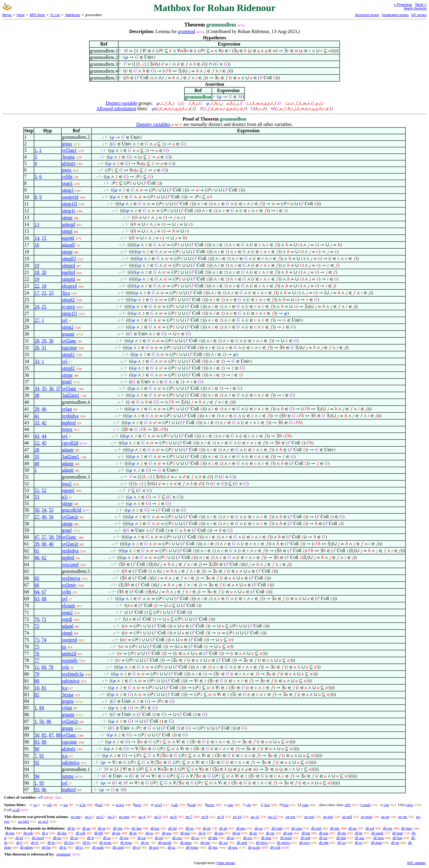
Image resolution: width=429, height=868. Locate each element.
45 (44, 443)
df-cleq (297, 828)
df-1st (223, 843)
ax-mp (76, 817)
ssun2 (67, 612)
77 (37, 660)
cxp (386, 805)
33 (37, 361)
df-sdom (26, 847)
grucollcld (72, 510)
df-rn (230, 838)
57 (44, 537)
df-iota (379, 838)
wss (267, 805)
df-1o (341, 843)
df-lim (341, 838)
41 (37, 416)
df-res (248, 838)
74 (44, 640)
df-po (57, 838)
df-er (358, 843)
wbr (347, 805)
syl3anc (69, 388)
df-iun (324, 833)
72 (37, 626)
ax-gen (124, 817)
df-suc (360, 838)
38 (37, 395)
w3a (83, 805)
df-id (19, 838)
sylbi (67, 592)
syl (65, 320)
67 (44, 592)
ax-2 (100, 817)
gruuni (68, 334)
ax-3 (111, 817)
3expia (68, 157)
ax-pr (385, 817)
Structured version (367, 15)
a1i (65, 497)
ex (64, 647)
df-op (270, 833)
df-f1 (35, 843)
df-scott (254, 847)
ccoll (16, 810)
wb (49, 805)
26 (37, 348)
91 (42, 756)
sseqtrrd (70, 640)
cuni (305, 805)
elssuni (69, 606)
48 (37, 463)
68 (44, 599)
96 (44, 790)
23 (51, 293)
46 (37, 558)
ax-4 (142, 817)
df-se (107, 838)
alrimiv (69, 163)
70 (37, 619)
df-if (202, 833)
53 (37, 497)
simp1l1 (70, 313)
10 (37, 688)
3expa (68, 695)
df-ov (145, 843)
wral (192, 805)
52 (44, 490)
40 (44, 409)
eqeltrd (69, 272)
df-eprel (38, 838)
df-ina (213, 847)
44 (44, 436)
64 (37, 592)
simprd (69, 265)
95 (42, 783)
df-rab (28, 833)
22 (37, 286)
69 (44, 667)
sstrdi (67, 619)
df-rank (98, 847)
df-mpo (186, 843)
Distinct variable (121, 103)
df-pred (286, 838)
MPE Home (37, 15)
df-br (359, 833)
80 (37, 681)
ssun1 (67, 183)
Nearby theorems (415, 8)
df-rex (388, 828)
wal (100, 805)
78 (51, 667)
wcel (158, 805)
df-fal (172, 828)
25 (44, 307)
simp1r (69, 211)
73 (37, 640)
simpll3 (69, 259)
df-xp (142, 838)
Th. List (55, 15)
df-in (133, 833)
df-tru (155, 828)
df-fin (46, 847)
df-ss (149, 833)
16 (37, 245)
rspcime (70, 348)
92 (37, 762)
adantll (69, 245)
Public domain (226, 863)
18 (37, 272)
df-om (205, 843)
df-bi (71, 828)
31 (44, 348)
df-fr (91, 838)
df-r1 (80, 847)
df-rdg (324, 843)
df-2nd (242, 843)
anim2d (69, 653)
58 (51, 537)
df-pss (167, 833)
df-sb (223, 828)
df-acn (154, 847)
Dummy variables (153, 124)
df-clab (277, 828)
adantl (68, 626)
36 (51, 388)
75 (37, 647)
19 (37, 265)
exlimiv (69, 585)
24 (37, 307)
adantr (68, 450)
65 (37, 578)
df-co (195, 838)
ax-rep (309, 817)
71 (44, 619)
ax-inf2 (24, 821)
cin (248, 805)
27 (37, 320)
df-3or (118, 828)
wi (35, 805)
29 (44, 341)
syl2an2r (70, 517)
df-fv (87, 843)
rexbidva (70, 416)
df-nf (206, 828)
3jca (66, 293)
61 (37, 551)
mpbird (69, 423)
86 (49, 721)
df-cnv (177, 838)
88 (58, 735)
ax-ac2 (43, 821)
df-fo (52, 843)
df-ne (352, 828)
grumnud (187, 31)
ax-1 (89, 817)
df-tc (63, 847)
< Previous (403, 5)
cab (175, 805)
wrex (211, 805)
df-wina (192, 847)
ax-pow (367, 817)
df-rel (159, 838)
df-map (377, 843)
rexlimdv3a (73, 674)
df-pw (219, 833)
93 (37, 790)
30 (51, 341)
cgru (409, 805)
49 (44, 517)
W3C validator (416, 863)
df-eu (258, 828)
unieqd (69, 224)
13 (37, 224)
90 (37, 749)
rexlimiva (71, 578)
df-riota (126, 843)
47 (37, 537)
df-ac (172, 847)
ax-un (403, 817)
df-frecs (262, 843)
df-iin (342, 833)
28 (37, 341)
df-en (395, 843)
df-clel (316, 828)
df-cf (136, 847)
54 (44, 510)
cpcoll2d (70, 443)
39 (37, 409)
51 (37, 490)
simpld (69, 279)
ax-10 (237, 817)
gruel (67, 382)
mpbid (68, 558)
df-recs (304, 843)
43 (37, 436)
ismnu (68, 776)
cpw (286, 805)
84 (42, 708)
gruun (67, 728)
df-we (124, 838)
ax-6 (173, 817)
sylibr (67, 176)
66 (37, 585)
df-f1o (69, 843)
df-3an (136, 828)
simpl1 (69, 354)
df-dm (213, 838)
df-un (116, 833)
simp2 (68, 327)
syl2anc (69, 341)
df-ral (370, 828)
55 (51, 510)
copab (366, 805)
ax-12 (273, 817)
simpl (67, 231)
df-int (306, 833)
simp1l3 (70, 204)
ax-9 (221, 817)
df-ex (190, 828)
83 (37, 742)
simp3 (68, 190)
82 (37, 695)
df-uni (288, 833)
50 (37, 510)
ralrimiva (71, 681)
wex (138, 805)
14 (37, 238)
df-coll (275, 847)
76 (37, 653)
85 (44, 735)
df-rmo (407, 828)
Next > (421, 5)
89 (44, 742)
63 (37, 599)
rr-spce (69, 307)
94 (37, 776)
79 (37, 674)
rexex (67, 429)
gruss (67, 144)
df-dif (99, 833)
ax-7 (189, 817)
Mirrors (7, 15)
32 (37, 423)
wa (65, 805)
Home (21, 15)
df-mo (241, 828)
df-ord (306, 838)
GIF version (419, 15)
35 (44, 388)
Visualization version (395, 15)
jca (65, 688)
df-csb (81, 833)
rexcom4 (70, 564)
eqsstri (68, 490)
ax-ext (290, 817)
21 (44, 293)
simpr (67, 218)
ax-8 (205, 817)
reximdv (70, 660)
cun (230, 805)
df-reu (10, 833)
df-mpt (398, 833)
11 (37, 667)
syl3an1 (69, 150)
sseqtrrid (70, 197)
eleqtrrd (69, 286)
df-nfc (335, 828)
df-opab (377, 833)
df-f (19, 843)
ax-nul (347, 817)
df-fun (398, 838)
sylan (67, 409)
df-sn (236, 833)
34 (37, 388)
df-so (74, 838)
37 (58, 388)
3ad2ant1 (71, 395)
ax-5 (157, 817)
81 (44, 688)
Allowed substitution (116, 109)
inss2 (67, 484)
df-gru (233, 847)
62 (44, 558)
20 (44, 272)
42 (44, 423)
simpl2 (69, 300)
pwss (67, 170)
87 (51, 735)
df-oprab (165, 843)
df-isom (105, 843)
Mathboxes (72, 15)
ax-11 (255, 817)
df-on (323, 838)
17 (37, 293)
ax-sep (328, 817)
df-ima (266, 838)
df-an (86, 828)
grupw (68, 701)
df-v (45, 833)
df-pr (253, 833)
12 (37, 443)
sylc (66, 667)
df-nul (185, 833)
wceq (120, 805)
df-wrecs (283, 843)
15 (44, 238)
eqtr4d (68, 238)
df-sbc (62, 833)
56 (51, 517)
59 (58, 537)
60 (44, 544)
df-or (102, 828)
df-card (118, 847)
